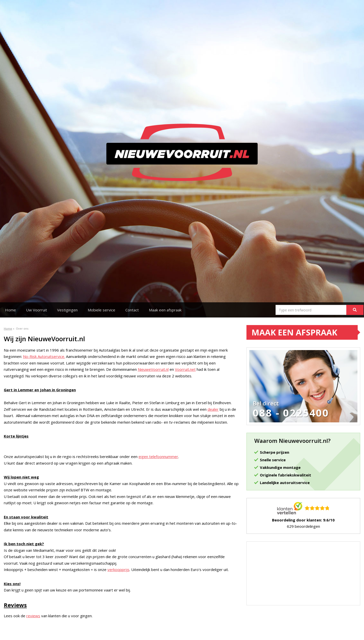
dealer (213, 409)
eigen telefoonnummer (158, 456)
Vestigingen (67, 310)
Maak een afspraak (165, 310)
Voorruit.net (185, 369)
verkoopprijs (118, 569)
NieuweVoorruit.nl (153, 369)
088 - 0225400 (291, 413)
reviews (33, 616)
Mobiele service (101, 310)
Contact (132, 310)
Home (10, 310)
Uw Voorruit (37, 310)
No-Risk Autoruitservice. (44, 356)
